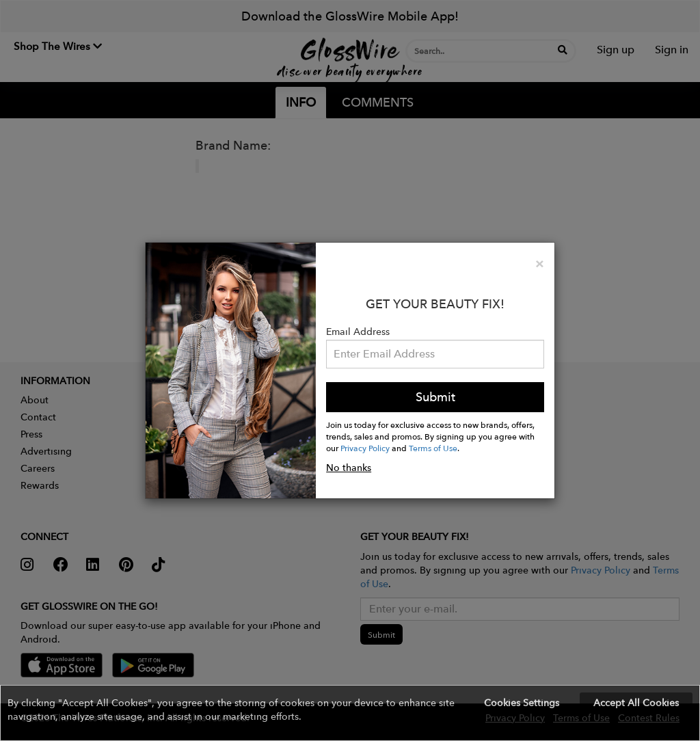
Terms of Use (433, 448)
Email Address (358, 332)
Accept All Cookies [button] (636, 703)
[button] (350, 713)
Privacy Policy (365, 448)
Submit (435, 397)
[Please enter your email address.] (435, 354)
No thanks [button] (349, 468)
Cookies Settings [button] (522, 703)
